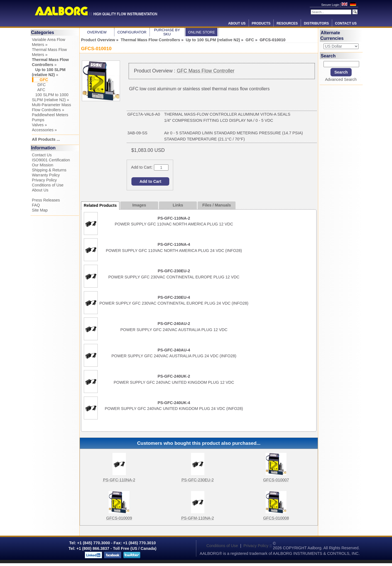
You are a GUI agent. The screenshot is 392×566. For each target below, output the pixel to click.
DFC (39, 85)
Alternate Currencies (332, 36)
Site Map (40, 210)
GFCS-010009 (119, 518)
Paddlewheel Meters (50, 115)
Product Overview (98, 40)
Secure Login (331, 5)
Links (178, 205)
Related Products (100, 205)
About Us (237, 23)
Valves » (40, 125)
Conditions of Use (48, 185)
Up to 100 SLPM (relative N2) (213, 40)
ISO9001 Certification (51, 160)
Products (261, 23)
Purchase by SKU (167, 32)
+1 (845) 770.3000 (93, 543)
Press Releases (46, 200)
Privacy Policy (45, 180)
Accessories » (45, 130)
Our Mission (43, 165)
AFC (39, 90)
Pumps (38, 120)
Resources (287, 23)
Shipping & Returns (49, 170)
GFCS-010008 (276, 518)
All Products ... (46, 139)
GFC (250, 40)
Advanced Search (341, 79)
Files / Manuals (217, 205)
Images (139, 205)
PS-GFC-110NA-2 (119, 480)
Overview (97, 32)
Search (328, 56)
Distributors (316, 23)
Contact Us (346, 23)
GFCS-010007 (276, 480)
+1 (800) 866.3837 (93, 548)
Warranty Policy (46, 175)
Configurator (132, 32)
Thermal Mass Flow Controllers (150, 40)
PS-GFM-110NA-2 (198, 518)
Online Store (202, 32)
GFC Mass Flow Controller (206, 71)
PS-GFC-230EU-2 (198, 480)
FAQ (36, 205)
